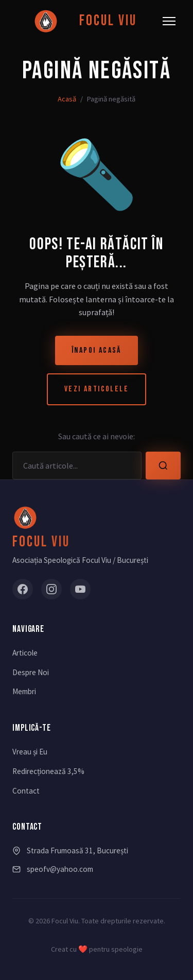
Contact (26, 791)
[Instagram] (51, 589)
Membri (24, 691)
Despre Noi (31, 672)
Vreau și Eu (30, 752)
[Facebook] (23, 589)
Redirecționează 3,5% (48, 771)
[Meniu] (169, 21)
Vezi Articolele (97, 389)
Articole (25, 653)
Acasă (67, 99)
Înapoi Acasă (97, 350)
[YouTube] (80, 589)
